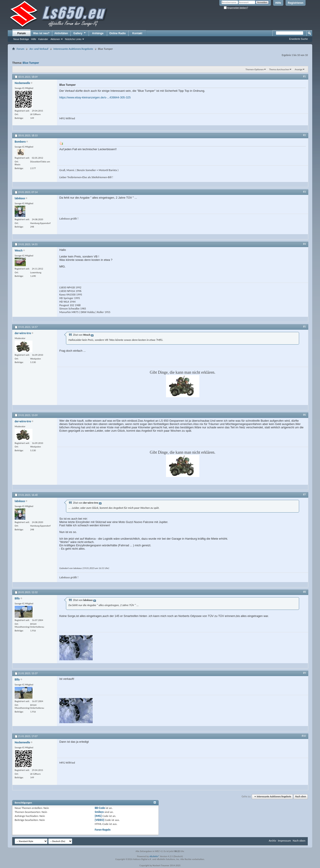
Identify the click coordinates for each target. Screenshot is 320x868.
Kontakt (137, 33)
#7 (304, 495)
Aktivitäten (61, 33)
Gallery (80, 33)
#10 (304, 736)
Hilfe (278, 3)
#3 (304, 192)
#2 (304, 135)
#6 (304, 415)
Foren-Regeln (103, 830)
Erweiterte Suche (298, 39)
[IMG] (98, 816)
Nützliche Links (73, 39)
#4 (304, 244)
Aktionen (55, 39)
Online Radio (118, 33)
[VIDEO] (99, 820)
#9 (304, 673)
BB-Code (100, 808)
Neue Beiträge (21, 39)
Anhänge (98, 33)
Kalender (43, 39)
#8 (304, 592)
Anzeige (299, 69)
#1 (304, 76)
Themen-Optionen (255, 69)
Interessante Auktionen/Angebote (73, 49)
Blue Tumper (31, 63)
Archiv (272, 841)
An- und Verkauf (39, 49)
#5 (304, 327)
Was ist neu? (41, 33)
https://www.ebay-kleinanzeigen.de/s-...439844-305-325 (95, 97)
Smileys (99, 812)
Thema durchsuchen (279, 69)
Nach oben (301, 797)
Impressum (284, 841)
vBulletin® (154, 856)
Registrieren (296, 3)
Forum (21, 33)
